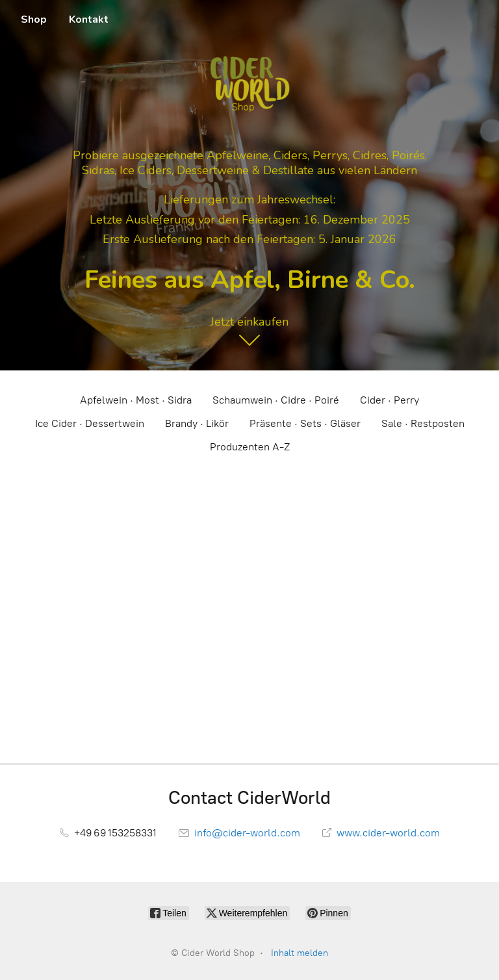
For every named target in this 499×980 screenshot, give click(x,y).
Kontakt (89, 19)
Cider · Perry (390, 400)
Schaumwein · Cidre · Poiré (276, 400)
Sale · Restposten (423, 423)
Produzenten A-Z (250, 447)
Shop (34, 19)
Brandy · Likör (197, 423)
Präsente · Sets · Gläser (305, 423)
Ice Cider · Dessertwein (90, 423)
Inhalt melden (300, 953)
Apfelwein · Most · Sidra (136, 400)
